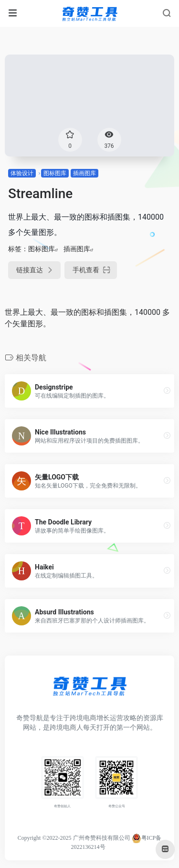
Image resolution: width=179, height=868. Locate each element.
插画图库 (84, 173)
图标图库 (55, 173)
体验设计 (22, 173)
